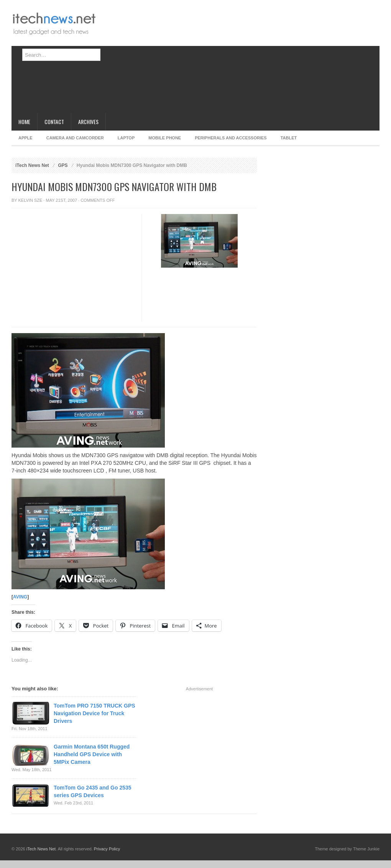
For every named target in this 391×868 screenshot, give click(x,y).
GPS (63, 165)
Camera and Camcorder (75, 138)
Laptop (126, 138)
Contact (54, 122)
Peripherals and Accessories (231, 138)
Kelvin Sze (30, 200)
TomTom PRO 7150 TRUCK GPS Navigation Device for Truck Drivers (94, 713)
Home (24, 122)
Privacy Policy (107, 849)
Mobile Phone (165, 138)
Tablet (289, 138)
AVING (20, 597)
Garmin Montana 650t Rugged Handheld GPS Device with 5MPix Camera (92, 754)
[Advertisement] (206, 59)
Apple (25, 138)
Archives (88, 122)
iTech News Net (32, 165)
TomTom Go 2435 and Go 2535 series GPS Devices (93, 791)
